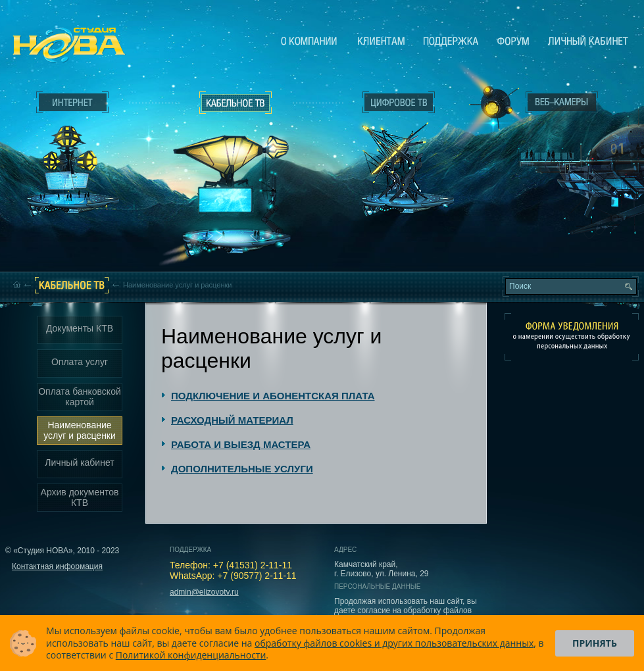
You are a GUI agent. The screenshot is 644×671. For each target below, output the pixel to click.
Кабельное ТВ (236, 175)
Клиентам (381, 41)
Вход (565, 219)
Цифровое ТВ (392, 150)
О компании (309, 41)
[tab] (268, 396)
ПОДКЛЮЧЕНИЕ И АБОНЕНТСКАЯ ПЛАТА (273, 396)
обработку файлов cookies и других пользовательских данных (394, 643)
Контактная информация (57, 566)
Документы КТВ (80, 328)
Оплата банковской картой (80, 397)
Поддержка (451, 41)
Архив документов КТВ (80, 497)
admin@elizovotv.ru (204, 592)
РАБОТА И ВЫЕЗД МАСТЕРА (241, 444)
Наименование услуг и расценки (80, 430)
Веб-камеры (490, 106)
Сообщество (513, 41)
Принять (595, 643)
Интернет (72, 103)
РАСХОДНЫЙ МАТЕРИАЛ (232, 420)
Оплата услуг (80, 362)
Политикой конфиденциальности (191, 655)
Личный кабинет (588, 41)
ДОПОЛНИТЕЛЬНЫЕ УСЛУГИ (242, 469)
